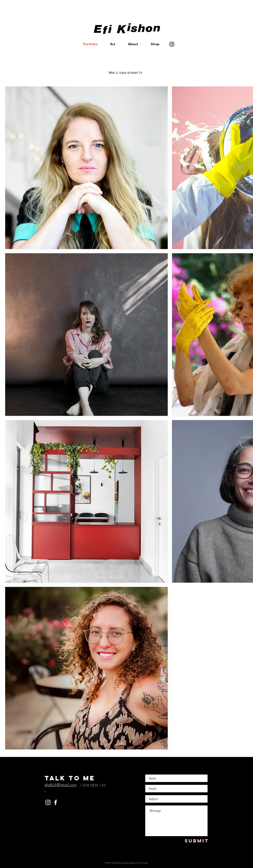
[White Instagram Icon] (48, 802)
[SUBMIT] (197, 841)
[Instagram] (172, 44)
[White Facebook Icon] (56, 802)
